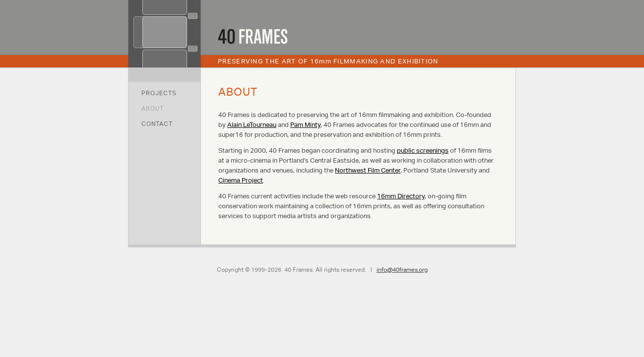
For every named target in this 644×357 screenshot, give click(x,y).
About (153, 108)
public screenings (423, 150)
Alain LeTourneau (252, 125)
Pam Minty (305, 125)
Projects (159, 93)
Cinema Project (241, 180)
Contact (157, 124)
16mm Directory (401, 196)
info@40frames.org (402, 269)
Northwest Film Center (368, 170)
